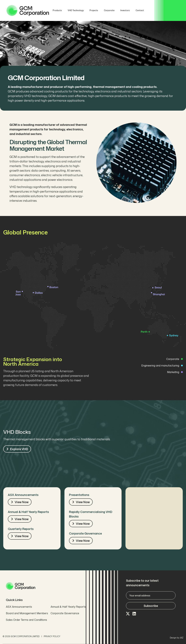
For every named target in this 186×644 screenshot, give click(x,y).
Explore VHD (17, 449)
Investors (125, 10)
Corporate (109, 10)
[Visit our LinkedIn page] (134, 614)
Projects (94, 10)
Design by (177, 638)
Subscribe (151, 606)
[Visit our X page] (128, 614)
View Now (20, 502)
